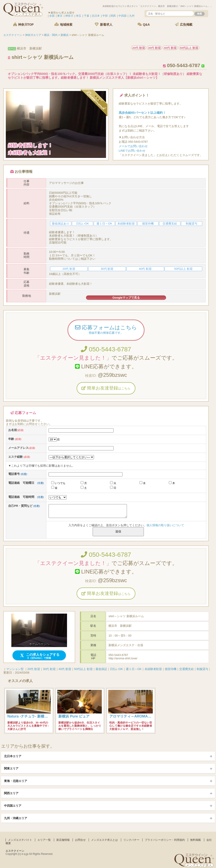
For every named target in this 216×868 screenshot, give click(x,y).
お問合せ (80, 840)
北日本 (96, 16)
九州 (132, 16)
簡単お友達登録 (106, 388)
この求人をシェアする (39, 656)
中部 (105, 16)
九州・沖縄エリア (16, 818)
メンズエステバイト (20, 840)
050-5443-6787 (106, 349)
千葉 (87, 16)
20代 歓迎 (34, 669)
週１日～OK (134, 669)
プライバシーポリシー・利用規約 (165, 840)
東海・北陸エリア (16, 781)
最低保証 (101, 669)
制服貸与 (202, 669)
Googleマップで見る (126, 298)
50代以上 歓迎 (83, 669)
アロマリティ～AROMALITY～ (134, 716)
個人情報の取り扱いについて (165, 525)
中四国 (122, 16)
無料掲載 (196, 840)
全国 (52, 16)
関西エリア (11, 793)
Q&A (144, 24)
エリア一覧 (44, 840)
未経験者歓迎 (153, 669)
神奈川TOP (23, 24)
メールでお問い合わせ (133, 146)
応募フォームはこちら (106, 330)
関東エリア (11, 768)
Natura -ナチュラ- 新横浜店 (29, 716)
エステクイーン (15, 851)
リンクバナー (131, 840)
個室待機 (171, 669)
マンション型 (15, 669)
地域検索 (63, 24)
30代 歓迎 (49, 669)
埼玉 (79, 16)
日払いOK (116, 669)
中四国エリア (13, 806)
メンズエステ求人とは (104, 840)
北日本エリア (13, 756)
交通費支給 (186, 669)
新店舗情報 (63, 840)
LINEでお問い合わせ (132, 151)
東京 (60, 16)
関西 (113, 16)
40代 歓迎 (65, 669)
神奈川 (69, 16)
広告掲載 (184, 24)
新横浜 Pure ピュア (74, 716)
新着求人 (104, 24)
